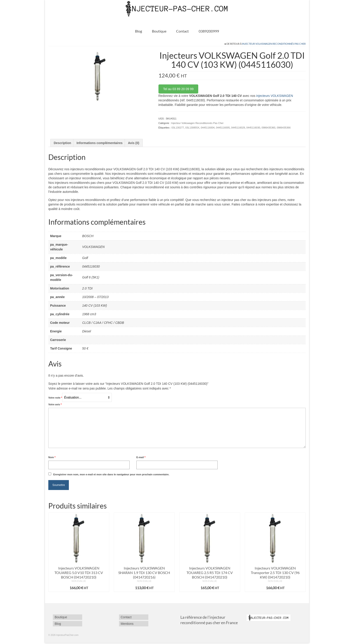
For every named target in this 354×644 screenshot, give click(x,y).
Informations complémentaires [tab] (100, 143)
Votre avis (55, 404)
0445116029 (238, 128)
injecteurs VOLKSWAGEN (275, 96)
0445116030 (253, 128)
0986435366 (284, 128)
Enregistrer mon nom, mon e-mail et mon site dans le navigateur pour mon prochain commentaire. (111, 474)
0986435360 (269, 128)
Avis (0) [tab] (134, 143)
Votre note (55, 398)
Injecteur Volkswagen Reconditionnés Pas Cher (274, 44)
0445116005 (223, 128)
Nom (52, 457)
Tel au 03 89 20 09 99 (178, 89)
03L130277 (178, 128)
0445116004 (208, 128)
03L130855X (192, 128)
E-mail (141, 457)
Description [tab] (62, 143)
